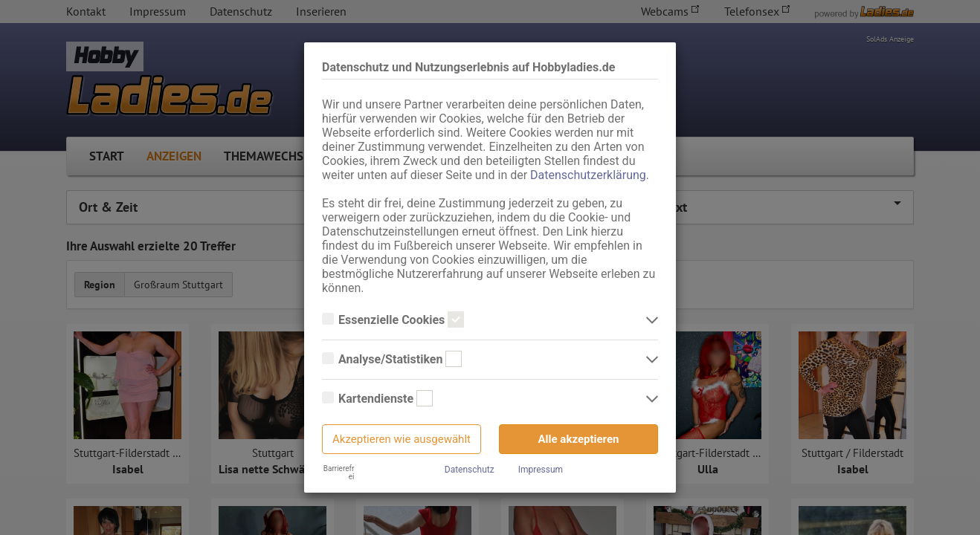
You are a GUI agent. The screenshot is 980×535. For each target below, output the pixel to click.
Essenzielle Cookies (393, 320)
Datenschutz (470, 470)
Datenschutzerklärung (588, 175)
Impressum (541, 470)
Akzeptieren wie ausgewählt (402, 439)
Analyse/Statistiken (392, 360)
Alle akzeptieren (579, 439)
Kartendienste (377, 399)
